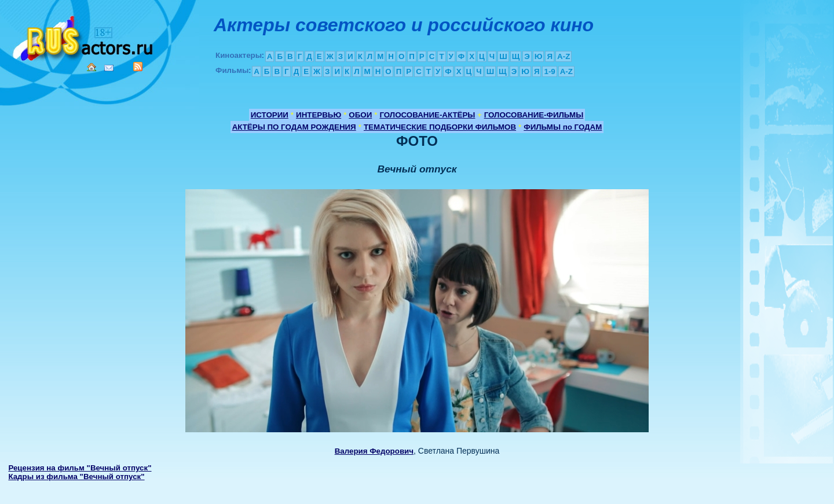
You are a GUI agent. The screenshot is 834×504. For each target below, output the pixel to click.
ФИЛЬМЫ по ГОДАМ (563, 127)
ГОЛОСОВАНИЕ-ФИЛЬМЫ (534, 115)
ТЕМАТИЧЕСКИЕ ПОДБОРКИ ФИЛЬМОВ (440, 127)
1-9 (549, 71)
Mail (109, 68)
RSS (138, 67)
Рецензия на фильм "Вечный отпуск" (80, 468)
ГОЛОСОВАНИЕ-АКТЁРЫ (427, 115)
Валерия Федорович (374, 451)
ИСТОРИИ (270, 115)
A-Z (564, 56)
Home (92, 67)
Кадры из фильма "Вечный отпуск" (76, 477)
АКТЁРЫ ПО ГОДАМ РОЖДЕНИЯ (294, 127)
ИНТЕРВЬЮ (319, 115)
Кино (84, 36)
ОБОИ (360, 115)
